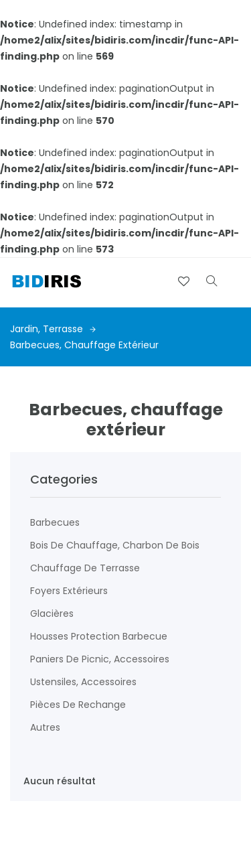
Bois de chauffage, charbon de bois (115, 545)
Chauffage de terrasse (85, 568)
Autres (45, 727)
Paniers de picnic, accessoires (100, 659)
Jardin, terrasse (53, 329)
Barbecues (55, 522)
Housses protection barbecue (99, 636)
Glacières (52, 613)
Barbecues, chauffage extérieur (84, 345)
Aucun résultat (60, 781)
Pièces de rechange (78, 705)
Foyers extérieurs (69, 591)
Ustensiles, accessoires (83, 682)
